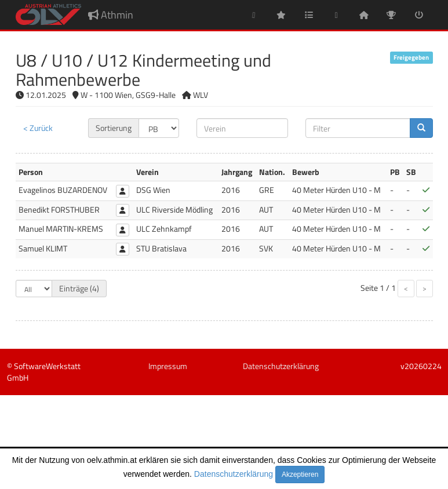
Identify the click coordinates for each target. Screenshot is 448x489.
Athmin (111, 15)
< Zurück (38, 128)
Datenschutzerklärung (234, 474)
